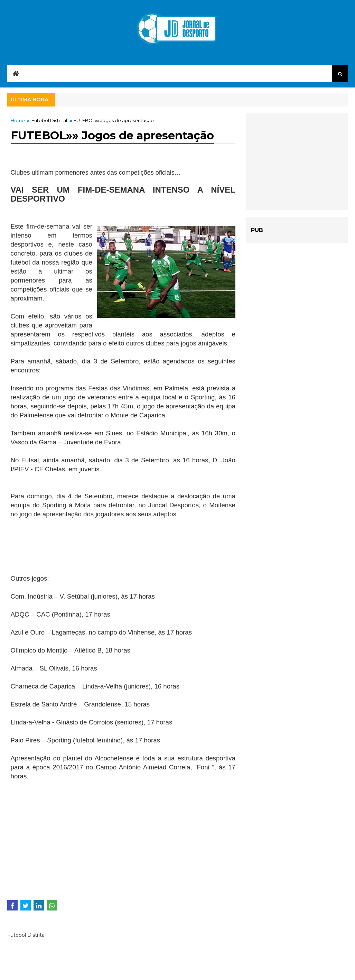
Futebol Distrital (49, 120)
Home (18, 120)
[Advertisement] (66, 554)
